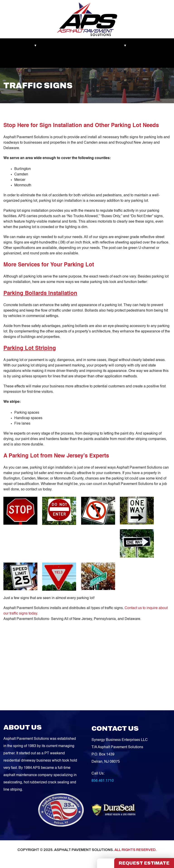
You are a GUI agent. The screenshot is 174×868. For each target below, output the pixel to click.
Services (121, 46)
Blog (139, 46)
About (33, 46)
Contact (42, 60)
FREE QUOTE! (68, 60)
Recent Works (56, 46)
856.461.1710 (103, 783)
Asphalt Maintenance (90, 46)
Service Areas (18, 60)
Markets (14, 46)
